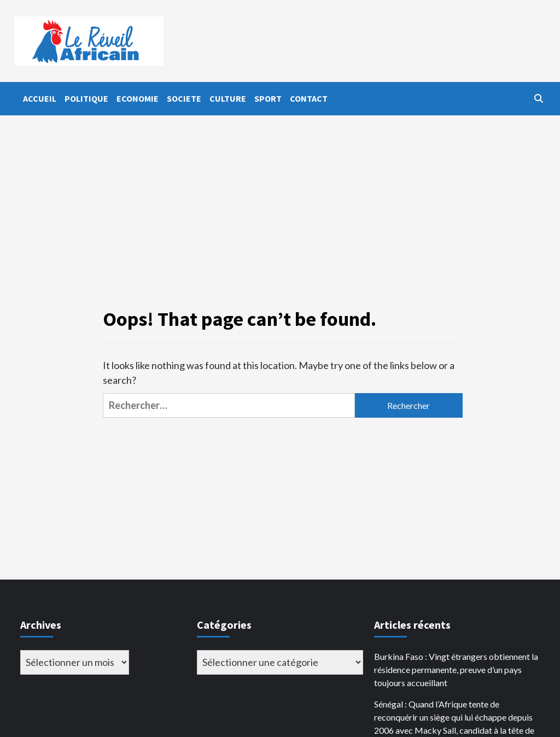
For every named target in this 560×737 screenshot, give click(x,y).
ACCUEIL (40, 98)
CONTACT (309, 98)
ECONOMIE (138, 98)
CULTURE (228, 98)
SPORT (268, 98)
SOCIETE (184, 98)
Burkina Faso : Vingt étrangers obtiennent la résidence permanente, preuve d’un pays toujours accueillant (456, 669)
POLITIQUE (86, 98)
